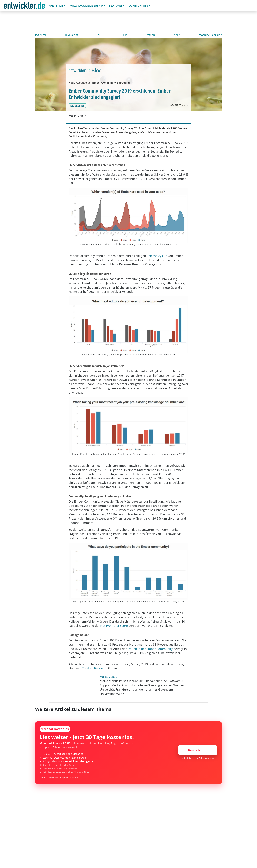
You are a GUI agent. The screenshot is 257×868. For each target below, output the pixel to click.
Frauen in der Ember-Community (150, 649)
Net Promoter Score (114, 626)
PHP (124, 35)
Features (116, 6)
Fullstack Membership (86, 6)
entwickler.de (24, 6)
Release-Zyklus (157, 256)
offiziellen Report (92, 668)
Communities (138, 6)
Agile (177, 35)
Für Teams (56, 6)
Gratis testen (198, 750)
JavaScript (72, 35)
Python (150, 35)
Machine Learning (210, 35)
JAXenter (41, 35)
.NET (100, 35)
